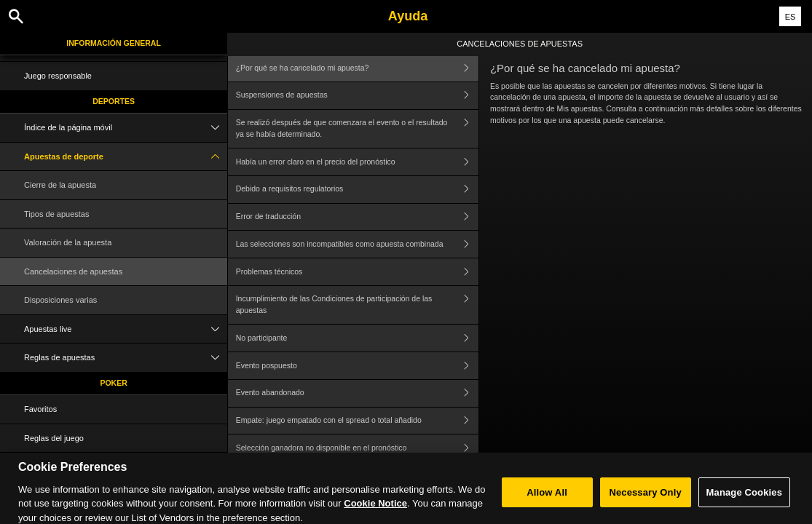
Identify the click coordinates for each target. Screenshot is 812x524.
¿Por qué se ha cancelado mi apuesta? (357, 68)
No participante (357, 338)
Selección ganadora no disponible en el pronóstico (357, 448)
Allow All (547, 505)
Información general (114, 43)
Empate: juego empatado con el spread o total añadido (357, 421)
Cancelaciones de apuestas (73, 271)
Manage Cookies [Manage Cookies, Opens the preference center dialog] (744, 505)
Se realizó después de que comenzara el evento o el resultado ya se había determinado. (357, 129)
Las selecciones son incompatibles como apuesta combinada (357, 244)
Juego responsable (58, 76)
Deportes (114, 101)
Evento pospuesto (357, 366)
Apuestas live (126, 329)
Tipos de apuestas (56, 214)
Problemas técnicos (357, 272)
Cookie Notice (375, 516)
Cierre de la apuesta (60, 185)
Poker (113, 383)
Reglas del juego (54, 438)
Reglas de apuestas (126, 358)
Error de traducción (357, 217)
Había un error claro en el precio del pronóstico (357, 162)
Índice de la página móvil (126, 128)
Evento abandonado (357, 393)
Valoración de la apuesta (68, 242)
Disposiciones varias (60, 300)
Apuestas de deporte (126, 157)
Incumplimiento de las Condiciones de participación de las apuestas (357, 305)
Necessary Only (645, 505)
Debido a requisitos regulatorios (357, 190)
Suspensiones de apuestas (357, 96)
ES (791, 17)
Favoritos (40, 409)
